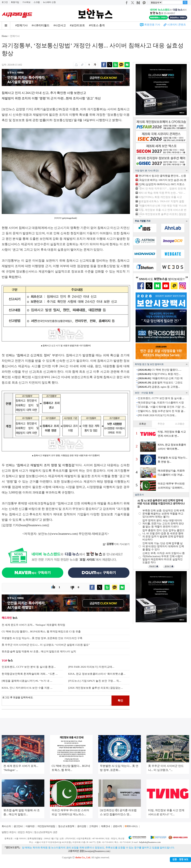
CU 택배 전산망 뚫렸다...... (160, 370)
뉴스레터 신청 (49, 2)
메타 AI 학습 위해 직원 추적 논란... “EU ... (162, 193)
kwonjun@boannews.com (97, 851)
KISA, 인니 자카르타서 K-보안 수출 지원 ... (27, 688)
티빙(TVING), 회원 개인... (159, 374)
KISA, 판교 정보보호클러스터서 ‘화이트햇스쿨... (97, 674)
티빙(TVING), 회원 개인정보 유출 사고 (160, 197)
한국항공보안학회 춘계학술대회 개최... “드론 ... (30, 674)
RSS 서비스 (132, 826)
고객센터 (93, 826)
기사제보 (26, 2)
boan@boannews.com (34, 525)
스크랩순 (180, 424)
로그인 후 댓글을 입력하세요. (57, 701)
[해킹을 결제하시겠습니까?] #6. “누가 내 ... (27, 681)
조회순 (143, 424)
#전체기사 (21, 25)
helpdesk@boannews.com (150, 842)
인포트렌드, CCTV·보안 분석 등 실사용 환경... (29, 667)
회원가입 (15, 2)
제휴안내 (105, 826)
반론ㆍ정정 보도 (180, 860)
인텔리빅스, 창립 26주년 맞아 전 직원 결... (161, 411)
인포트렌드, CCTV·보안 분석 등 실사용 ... (161, 398)
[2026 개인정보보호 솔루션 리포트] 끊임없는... (96, 688)
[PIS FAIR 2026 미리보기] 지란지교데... (91, 667)
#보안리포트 (77, 25)
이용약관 (30, 826)
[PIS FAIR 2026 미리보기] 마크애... (157, 415)
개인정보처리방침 (46, 826)
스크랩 (37, 2)
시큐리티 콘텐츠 (177, 25)
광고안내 (18, 826)
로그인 (5, 2)
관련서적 (117, 826)
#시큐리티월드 (41, 25)
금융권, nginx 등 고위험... (159, 387)
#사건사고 (60, 25)
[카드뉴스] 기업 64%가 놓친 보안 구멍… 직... (95, 681)
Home (5, 36)
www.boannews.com (64, 534)
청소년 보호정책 (66, 826)
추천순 (161, 424)
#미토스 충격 (97, 25)
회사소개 (6, 826)
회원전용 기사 (152, 25)
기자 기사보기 (116, 544)
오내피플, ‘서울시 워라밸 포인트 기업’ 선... (162, 407)
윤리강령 (82, 826)
